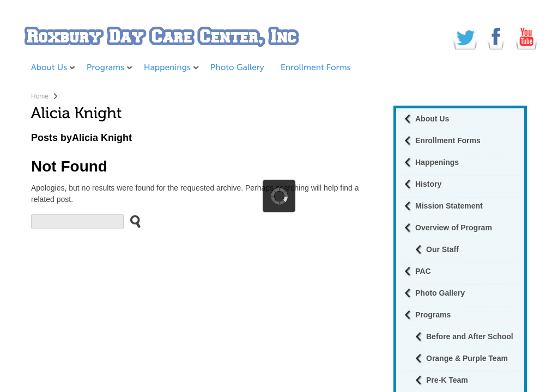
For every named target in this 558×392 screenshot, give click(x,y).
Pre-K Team (447, 380)
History (428, 184)
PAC (423, 271)
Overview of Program (454, 228)
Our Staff (442, 249)
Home (40, 96)
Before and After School (470, 336)
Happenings (437, 162)
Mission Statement (449, 206)
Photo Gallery (440, 293)
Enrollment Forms (448, 140)
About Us (432, 119)
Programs (433, 315)
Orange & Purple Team (467, 358)
